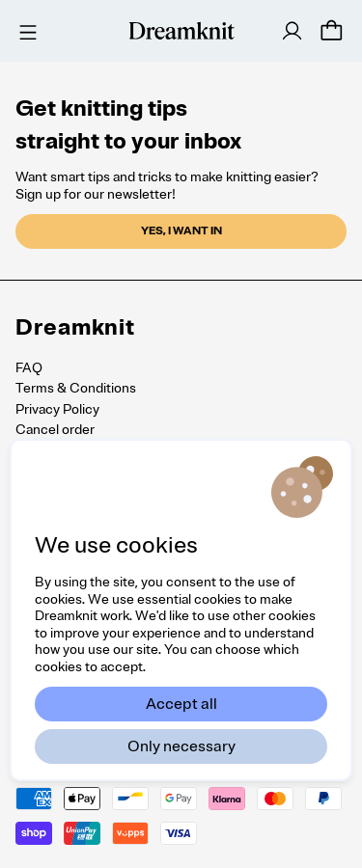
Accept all (181, 704)
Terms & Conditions (76, 388)
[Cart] (331, 31)
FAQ (29, 368)
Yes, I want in (181, 231)
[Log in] (292, 31)
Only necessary (181, 746)
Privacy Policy (57, 409)
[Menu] (25, 30)
